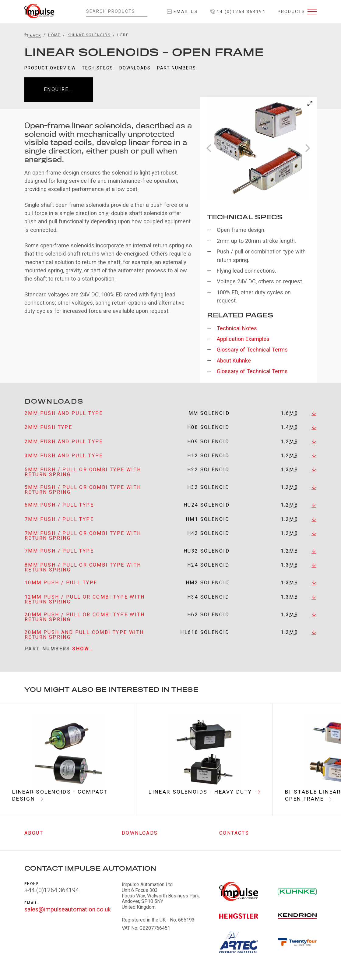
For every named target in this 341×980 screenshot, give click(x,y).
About (34, 833)
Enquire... (59, 89)
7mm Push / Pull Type (59, 527)
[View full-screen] (310, 104)
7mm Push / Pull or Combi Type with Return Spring (83, 544)
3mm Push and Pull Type (64, 464)
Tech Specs (98, 68)
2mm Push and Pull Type (64, 421)
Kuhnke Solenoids (89, 35)
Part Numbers (177, 68)
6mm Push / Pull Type (59, 513)
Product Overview (50, 68)
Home (54, 35)
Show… (83, 657)
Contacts (234, 833)
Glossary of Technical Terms (252, 350)
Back (33, 36)
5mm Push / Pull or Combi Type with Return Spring (83, 480)
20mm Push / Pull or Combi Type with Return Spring (85, 625)
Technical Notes (237, 328)
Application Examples (243, 339)
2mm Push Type (48, 435)
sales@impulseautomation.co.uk (68, 910)
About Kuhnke (234, 361)
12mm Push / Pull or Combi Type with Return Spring (85, 607)
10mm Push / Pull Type (61, 591)
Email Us (182, 12)
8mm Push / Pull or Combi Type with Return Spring (83, 576)
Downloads (135, 68)
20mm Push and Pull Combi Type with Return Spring (84, 643)
